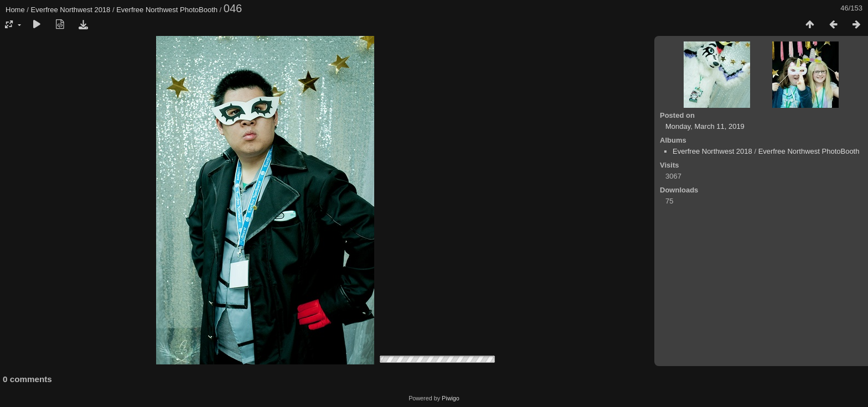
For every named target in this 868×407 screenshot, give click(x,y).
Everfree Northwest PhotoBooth (167, 10)
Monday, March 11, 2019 (705, 126)
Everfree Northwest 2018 (71, 10)
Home (15, 10)
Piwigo (451, 398)
